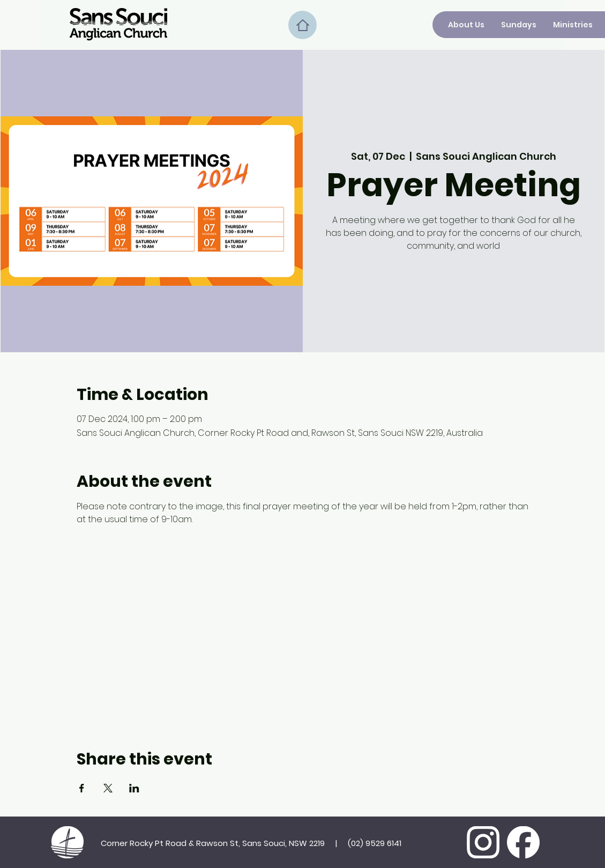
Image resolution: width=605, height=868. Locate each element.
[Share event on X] (108, 788)
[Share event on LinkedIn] (134, 788)
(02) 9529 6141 (375, 843)
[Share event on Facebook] (82, 788)
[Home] (302, 25)
